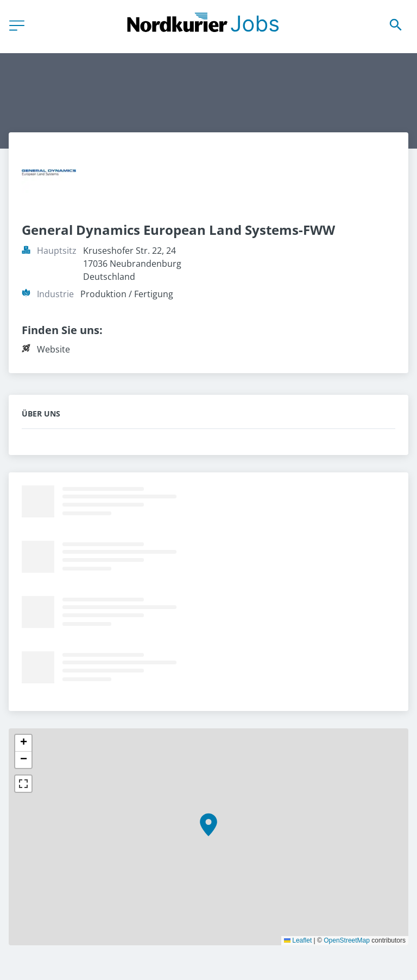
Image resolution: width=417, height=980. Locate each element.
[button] (208, 825)
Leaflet (298, 940)
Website (53, 349)
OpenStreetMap (347, 940)
